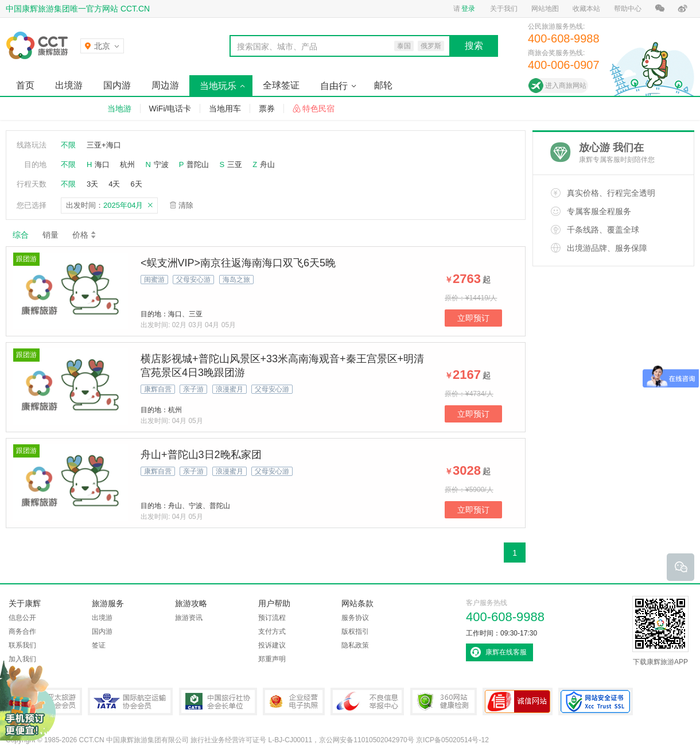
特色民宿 (318, 108)
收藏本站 (586, 9)
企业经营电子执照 (294, 701)
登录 (468, 9)
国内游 (117, 85)
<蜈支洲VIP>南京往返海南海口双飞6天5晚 (238, 263)
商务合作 (22, 631)
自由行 (334, 86)
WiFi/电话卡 (170, 108)
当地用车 (225, 108)
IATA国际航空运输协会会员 (130, 701)
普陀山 (198, 164)
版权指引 (355, 631)
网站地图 (545, 9)
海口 (102, 164)
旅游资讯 (189, 618)
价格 (85, 235)
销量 (50, 235)
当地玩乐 (218, 86)
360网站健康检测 (444, 701)
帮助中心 (628, 9)
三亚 (235, 164)
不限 (68, 145)
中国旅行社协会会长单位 (218, 701)
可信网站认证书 (518, 701)
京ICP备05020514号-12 (452, 740)
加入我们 (22, 659)
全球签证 (281, 85)
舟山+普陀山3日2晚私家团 (201, 455)
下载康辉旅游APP (660, 631)
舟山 (267, 164)
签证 (99, 645)
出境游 (69, 85)
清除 (186, 205)
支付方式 (272, 631)
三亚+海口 (104, 145)
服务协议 (355, 618)
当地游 (119, 108)
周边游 (165, 85)
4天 (114, 184)
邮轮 (383, 85)
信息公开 (22, 618)
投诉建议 (272, 645)
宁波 (161, 164)
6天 (136, 184)
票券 (267, 108)
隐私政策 (355, 645)
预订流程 (272, 618)
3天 (92, 184)
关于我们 (504, 9)
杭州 (127, 164)
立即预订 (473, 318)
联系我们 (22, 645)
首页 (25, 85)
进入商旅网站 (566, 86)
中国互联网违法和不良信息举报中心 (367, 701)
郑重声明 (272, 659)
